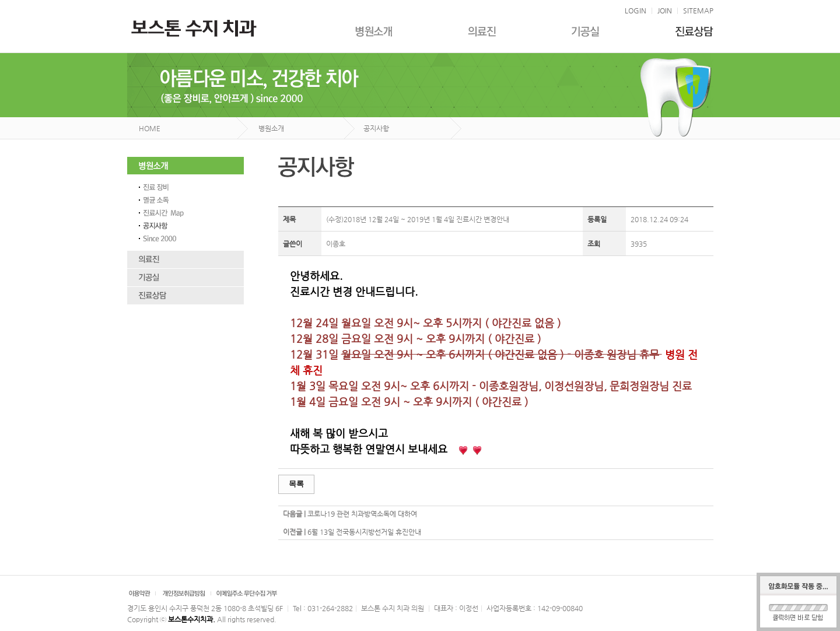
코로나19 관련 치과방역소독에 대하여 (362, 514)
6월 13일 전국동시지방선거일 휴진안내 (364, 532)
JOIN (665, 10)
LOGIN (636, 10)
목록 (296, 484)
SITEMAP (698, 10)
